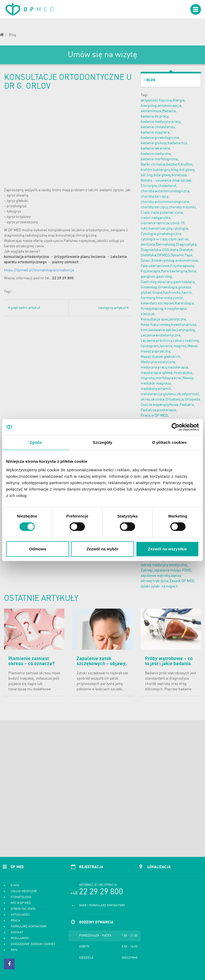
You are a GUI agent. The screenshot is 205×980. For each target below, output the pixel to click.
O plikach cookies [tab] (169, 442)
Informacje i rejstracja (98, 885)
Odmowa (38, 549)
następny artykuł (113, 308)
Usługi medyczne (24, 891)
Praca (15, 921)
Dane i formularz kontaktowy (102, 906)
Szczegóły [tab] (102, 442)
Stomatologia (21, 897)
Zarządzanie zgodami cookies (33, 944)
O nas (15, 886)
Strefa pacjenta (23, 909)
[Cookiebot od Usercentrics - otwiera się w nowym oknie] (176, 427)
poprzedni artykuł (24, 308)
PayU (14, 950)
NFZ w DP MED (21, 903)
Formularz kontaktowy (29, 927)
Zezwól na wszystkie (167, 549)
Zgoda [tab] (36, 442)
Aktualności (20, 915)
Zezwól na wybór (102, 549)
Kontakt (17, 933)
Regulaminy (20, 938)
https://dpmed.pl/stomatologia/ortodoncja (39, 270)
